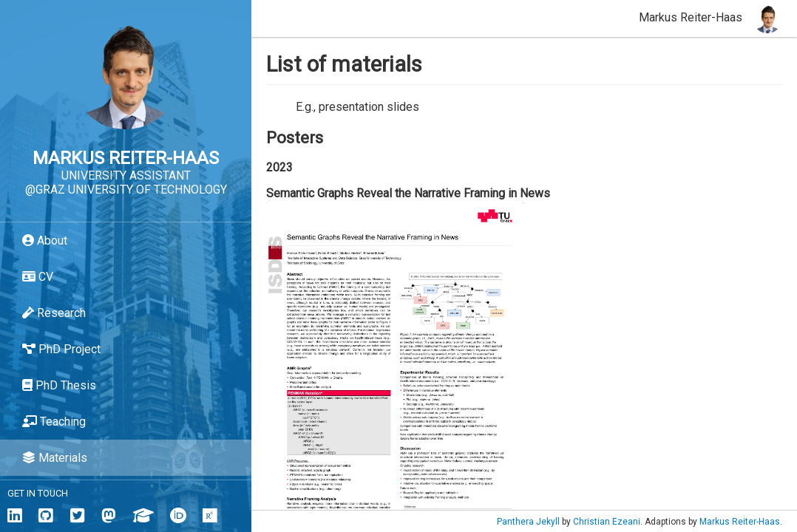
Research (54, 313)
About (45, 241)
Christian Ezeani (607, 522)
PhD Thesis (59, 385)
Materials (55, 458)
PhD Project (61, 349)
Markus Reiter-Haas (740, 522)
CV (38, 277)
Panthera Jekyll (528, 522)
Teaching (54, 422)
